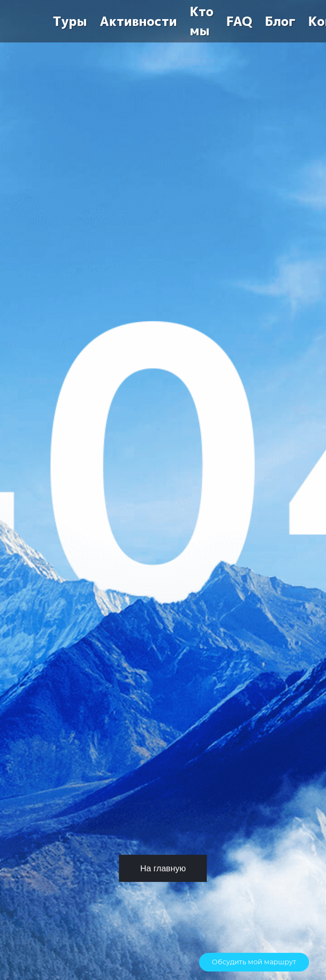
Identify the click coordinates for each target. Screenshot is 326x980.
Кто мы (202, 21)
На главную (163, 868)
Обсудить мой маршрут (254, 962)
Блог (280, 21)
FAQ (239, 21)
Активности (138, 21)
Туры (70, 21)
